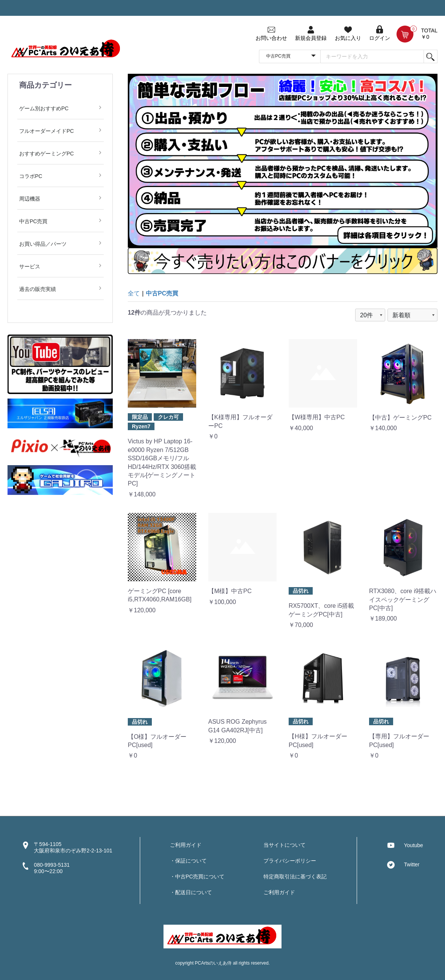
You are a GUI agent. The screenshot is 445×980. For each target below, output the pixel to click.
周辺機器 (30, 199)
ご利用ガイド (186, 845)
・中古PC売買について (197, 877)
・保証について (188, 861)
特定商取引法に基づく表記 (295, 877)
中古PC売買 (33, 221)
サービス (30, 266)
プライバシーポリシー (290, 861)
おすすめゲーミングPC (46, 154)
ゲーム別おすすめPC (44, 108)
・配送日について (191, 892)
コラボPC (31, 176)
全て (134, 293)
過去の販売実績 (38, 289)
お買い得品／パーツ (43, 244)
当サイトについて (285, 845)
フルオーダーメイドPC (46, 131)
